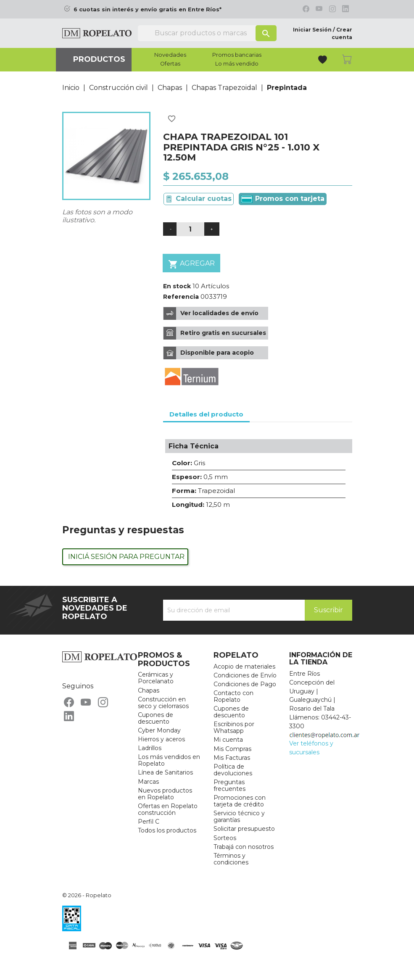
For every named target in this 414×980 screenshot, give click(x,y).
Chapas (149, 690)
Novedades (170, 55)
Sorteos (225, 838)
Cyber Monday (159, 730)
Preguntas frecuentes (229, 785)
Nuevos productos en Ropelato (165, 794)
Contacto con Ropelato (233, 696)
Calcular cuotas (204, 199)
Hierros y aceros (161, 739)
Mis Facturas (232, 758)
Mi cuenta (228, 740)
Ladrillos (150, 748)
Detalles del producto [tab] (206, 414)
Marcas (148, 782)
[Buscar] (207, 33)
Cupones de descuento (156, 718)
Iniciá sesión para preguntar (126, 557)
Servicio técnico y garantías (239, 817)
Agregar (191, 264)
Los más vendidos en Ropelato (169, 760)
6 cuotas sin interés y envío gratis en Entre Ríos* (148, 9)
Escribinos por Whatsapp (234, 727)
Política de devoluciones (233, 770)
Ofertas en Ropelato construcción (168, 809)
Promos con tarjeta (283, 199)
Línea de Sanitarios (165, 772)
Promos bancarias (237, 55)
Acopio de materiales (244, 667)
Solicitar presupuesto (244, 829)
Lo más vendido (237, 64)
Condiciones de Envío (245, 675)
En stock (177, 286)
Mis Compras (232, 749)
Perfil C (149, 822)
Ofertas (170, 64)
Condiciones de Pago (245, 684)
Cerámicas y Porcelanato (156, 678)
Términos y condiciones (231, 859)
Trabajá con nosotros (244, 847)
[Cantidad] (190, 229)
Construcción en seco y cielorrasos (163, 703)
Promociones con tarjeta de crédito (240, 801)
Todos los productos (167, 830)
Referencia (181, 297)
